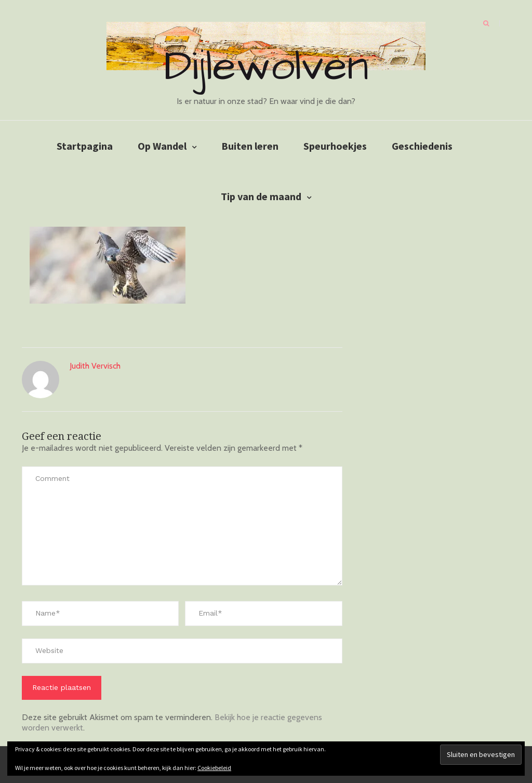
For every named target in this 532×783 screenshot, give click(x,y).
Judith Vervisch (95, 366)
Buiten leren (250, 146)
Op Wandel (162, 146)
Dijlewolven (266, 67)
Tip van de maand (261, 196)
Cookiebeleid (214, 768)
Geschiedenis (422, 146)
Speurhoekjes (335, 146)
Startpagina (85, 146)
